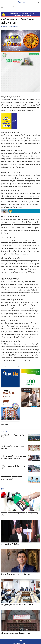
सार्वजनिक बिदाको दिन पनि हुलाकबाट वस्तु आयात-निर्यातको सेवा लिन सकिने (13, 457)
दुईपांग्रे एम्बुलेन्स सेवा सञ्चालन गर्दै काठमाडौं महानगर (16, 633)
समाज (6, 7)
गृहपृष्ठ (2, 7)
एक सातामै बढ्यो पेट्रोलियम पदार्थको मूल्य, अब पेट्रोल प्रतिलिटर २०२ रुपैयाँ (20, 514)
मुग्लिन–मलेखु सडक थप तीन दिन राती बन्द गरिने (13, 467)
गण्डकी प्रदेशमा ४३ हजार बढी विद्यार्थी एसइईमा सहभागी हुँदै (12, 478)
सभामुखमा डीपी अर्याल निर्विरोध (10, 544)
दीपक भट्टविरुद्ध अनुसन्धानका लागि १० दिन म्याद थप (16, 574)
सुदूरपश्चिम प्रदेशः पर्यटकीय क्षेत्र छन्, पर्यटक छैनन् (13, 436)
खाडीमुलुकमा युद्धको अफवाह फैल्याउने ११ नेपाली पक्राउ (17, 605)
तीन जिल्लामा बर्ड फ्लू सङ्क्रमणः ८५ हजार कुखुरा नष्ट (13, 447)
